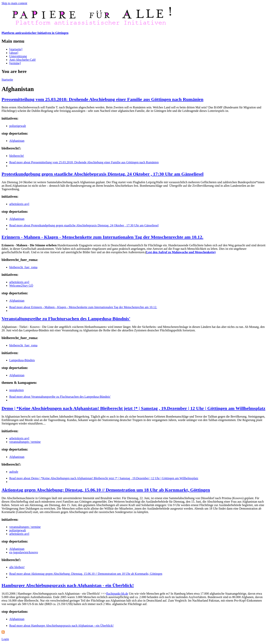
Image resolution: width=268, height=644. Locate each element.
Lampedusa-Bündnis (22, 360)
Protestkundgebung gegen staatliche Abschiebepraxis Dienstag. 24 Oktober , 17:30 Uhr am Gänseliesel (103, 174)
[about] (14, 53)
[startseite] (16, 49)
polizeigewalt (18, 126)
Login (5, 639)
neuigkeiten (17, 390)
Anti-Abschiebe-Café (22, 60)
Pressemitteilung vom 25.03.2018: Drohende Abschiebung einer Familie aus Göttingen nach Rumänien (102, 99)
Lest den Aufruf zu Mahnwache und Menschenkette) (181, 252)
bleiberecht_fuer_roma (23, 267)
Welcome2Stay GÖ (21, 286)
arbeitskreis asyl (19, 204)
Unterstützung (18, 56)
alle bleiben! (17, 567)
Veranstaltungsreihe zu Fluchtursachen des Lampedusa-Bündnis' (66, 319)
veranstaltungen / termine (25, 442)
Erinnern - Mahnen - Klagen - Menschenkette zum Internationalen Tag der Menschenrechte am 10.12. (102, 237)
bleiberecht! (17, 156)
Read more (84, 162)
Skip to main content (14, 3)
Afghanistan (17, 141)
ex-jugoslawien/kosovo (24, 552)
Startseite (7, 80)
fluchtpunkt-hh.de (117, 594)
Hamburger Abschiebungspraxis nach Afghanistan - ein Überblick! (68, 585)
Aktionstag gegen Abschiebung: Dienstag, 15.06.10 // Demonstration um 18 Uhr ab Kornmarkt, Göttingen (106, 490)
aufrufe (14, 472)
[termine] (15, 63)
